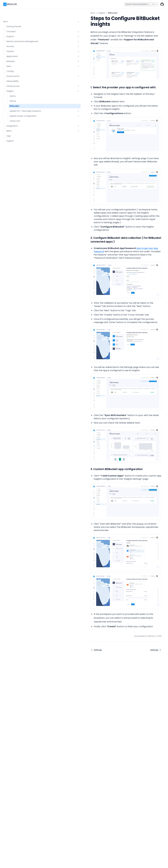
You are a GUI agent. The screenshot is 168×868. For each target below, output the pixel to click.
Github (13, 95)
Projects (18, 28)
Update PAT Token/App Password (20, 108)
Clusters (18, 46)
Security (18, 41)
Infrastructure (18, 80)
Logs (9, 139)
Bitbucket (15, 100)
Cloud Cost (15, 124)
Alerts (18, 134)
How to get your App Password (103, 281)
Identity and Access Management (18, 34)
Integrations (18, 129)
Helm (18, 60)
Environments (18, 70)
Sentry (13, 90)
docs (17, 13)
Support (10, 144)
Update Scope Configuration (20, 117)
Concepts (18, 23)
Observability (13, 75)
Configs (10, 65)
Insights (18, 85)
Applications (18, 51)
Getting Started (14, 18)
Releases (18, 55)
